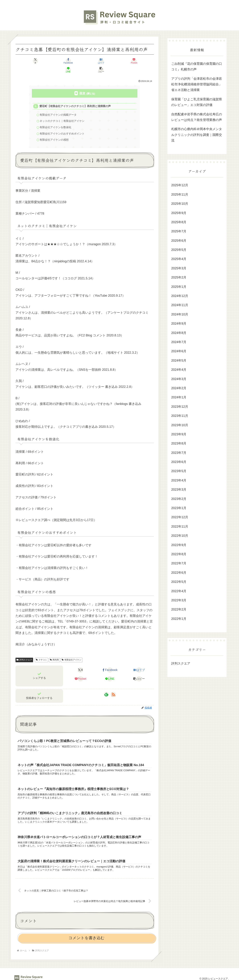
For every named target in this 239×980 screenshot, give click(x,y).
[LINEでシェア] (120, 61)
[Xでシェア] (27, 61)
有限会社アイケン (72, 652)
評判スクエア (24, 652)
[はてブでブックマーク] (73, 61)
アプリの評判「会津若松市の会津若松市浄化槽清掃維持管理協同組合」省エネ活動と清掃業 (197, 84)
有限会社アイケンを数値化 (56, 119)
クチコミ (41, 652)
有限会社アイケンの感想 (54, 132)
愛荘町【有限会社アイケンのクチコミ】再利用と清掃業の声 (75, 98)
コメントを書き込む (87, 934)
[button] (143, 61)
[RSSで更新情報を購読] (113, 687)
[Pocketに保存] (96, 61)
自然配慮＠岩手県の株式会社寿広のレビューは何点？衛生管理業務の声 (197, 117)
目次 (82, 85)
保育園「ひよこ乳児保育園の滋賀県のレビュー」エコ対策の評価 (197, 102)
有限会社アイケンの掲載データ (58, 106)
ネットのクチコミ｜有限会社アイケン (62, 113)
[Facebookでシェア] (50, 61)
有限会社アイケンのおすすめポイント (62, 126)
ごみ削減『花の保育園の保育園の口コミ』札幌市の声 (197, 67)
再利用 (54, 652)
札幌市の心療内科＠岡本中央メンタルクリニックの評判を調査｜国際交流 (197, 135)
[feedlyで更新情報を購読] (106, 687)
